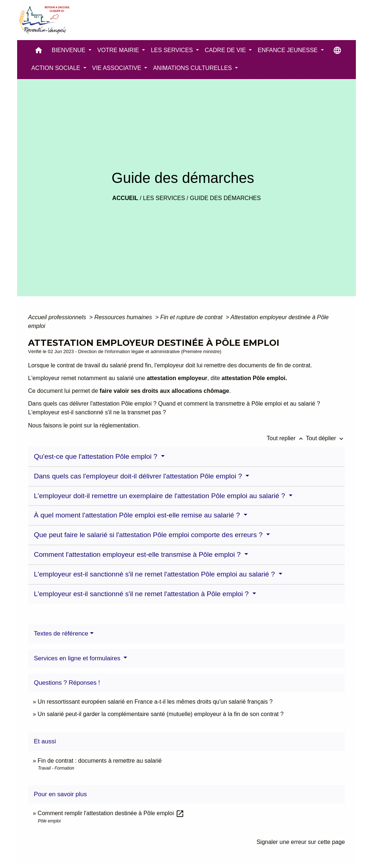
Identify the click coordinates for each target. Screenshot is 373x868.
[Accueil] (44, 20)
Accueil (125, 198)
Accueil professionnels (58, 317)
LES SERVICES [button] (173, 50)
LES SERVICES (164, 198)
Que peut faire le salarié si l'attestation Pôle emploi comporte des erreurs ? (149, 535)
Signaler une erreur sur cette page (301, 842)
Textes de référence (61, 634)
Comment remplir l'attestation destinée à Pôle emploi (111, 813)
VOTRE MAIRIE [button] (119, 50)
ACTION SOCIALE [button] (57, 68)
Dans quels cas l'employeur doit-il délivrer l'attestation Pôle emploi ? (139, 476)
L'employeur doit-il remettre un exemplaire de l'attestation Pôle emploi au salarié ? (160, 496)
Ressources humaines (124, 317)
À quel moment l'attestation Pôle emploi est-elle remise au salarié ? (138, 515)
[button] (39, 52)
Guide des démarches (225, 198)
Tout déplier (325, 438)
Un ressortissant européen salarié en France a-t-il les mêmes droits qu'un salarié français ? (155, 702)
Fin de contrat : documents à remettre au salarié (100, 761)
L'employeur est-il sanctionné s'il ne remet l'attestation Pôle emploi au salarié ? (155, 574)
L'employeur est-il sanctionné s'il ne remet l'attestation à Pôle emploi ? (142, 594)
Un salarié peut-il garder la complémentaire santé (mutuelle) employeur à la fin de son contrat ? (160, 714)
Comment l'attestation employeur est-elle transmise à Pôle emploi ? (138, 554)
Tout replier (286, 438)
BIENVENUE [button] (69, 50)
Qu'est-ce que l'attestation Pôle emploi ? (97, 456)
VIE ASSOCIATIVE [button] (117, 68)
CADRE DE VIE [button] (226, 50)
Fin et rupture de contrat (192, 317)
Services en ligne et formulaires (78, 658)
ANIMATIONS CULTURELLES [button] (193, 68)
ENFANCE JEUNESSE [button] (288, 50)
